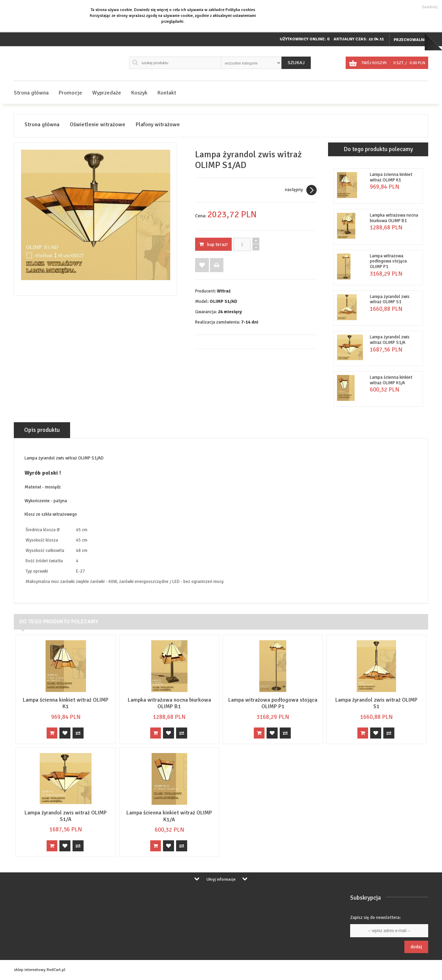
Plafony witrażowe (158, 125)
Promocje (70, 93)
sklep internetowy (30, 970)
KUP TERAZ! (213, 244)
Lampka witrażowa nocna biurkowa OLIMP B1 (394, 218)
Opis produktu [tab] (42, 430)
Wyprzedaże (107, 93)
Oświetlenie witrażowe (98, 125)
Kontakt (167, 93)
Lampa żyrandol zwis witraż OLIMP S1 (390, 299)
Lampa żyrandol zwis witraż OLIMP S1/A (390, 340)
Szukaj (296, 63)
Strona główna (31, 93)
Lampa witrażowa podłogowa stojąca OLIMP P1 (388, 261)
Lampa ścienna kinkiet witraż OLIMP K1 (391, 177)
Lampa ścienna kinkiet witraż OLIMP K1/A (391, 380)
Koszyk (139, 93)
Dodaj (416, 947)
